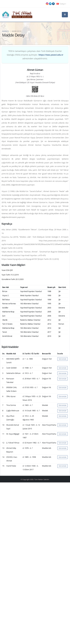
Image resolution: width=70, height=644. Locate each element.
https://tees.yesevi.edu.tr (51, 55)
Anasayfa (6, 31)
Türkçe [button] (61, 4)
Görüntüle (63, 359)
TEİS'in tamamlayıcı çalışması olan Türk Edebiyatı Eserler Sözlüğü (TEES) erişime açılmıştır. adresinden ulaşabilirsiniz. (35, 55)
